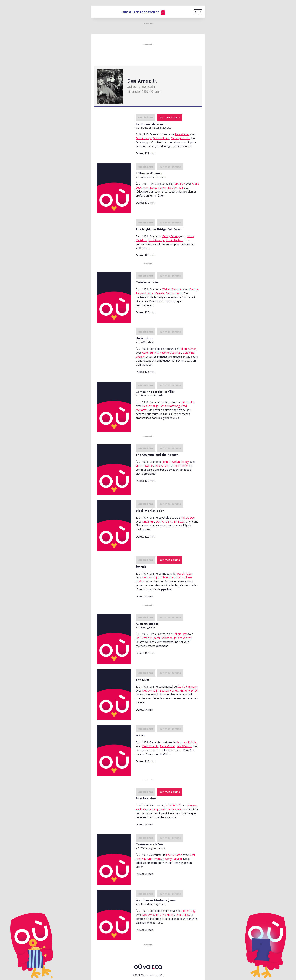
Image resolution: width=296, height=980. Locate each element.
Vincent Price (161, 138)
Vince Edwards (145, 466)
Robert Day (188, 518)
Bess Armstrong (170, 406)
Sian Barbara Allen (172, 809)
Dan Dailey (182, 915)
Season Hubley (169, 690)
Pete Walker (182, 134)
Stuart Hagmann (187, 687)
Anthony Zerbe (189, 690)
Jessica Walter (183, 638)
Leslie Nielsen (175, 240)
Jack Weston (184, 746)
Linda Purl (148, 521)
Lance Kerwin (158, 188)
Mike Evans (154, 859)
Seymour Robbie (186, 742)
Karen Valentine (163, 638)
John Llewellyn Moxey (176, 462)
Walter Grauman (172, 289)
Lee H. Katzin (174, 855)
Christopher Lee (180, 138)
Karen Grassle (156, 293)
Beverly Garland (172, 859)
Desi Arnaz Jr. (144, 138)
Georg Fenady (171, 236)
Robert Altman (188, 349)
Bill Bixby (179, 521)
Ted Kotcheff (172, 805)
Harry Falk (179, 184)
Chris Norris (167, 915)
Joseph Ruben (185, 573)
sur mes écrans (170, 117)
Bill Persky (188, 402)
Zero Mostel (167, 746)
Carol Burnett (150, 353)
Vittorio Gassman (171, 353)
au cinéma (146, 117)
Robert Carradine (170, 577)
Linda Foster (180, 466)
